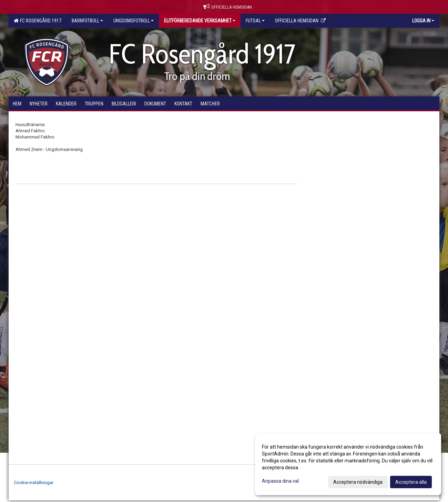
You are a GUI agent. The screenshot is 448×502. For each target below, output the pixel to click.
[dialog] (348, 464)
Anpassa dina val (280, 481)
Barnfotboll (87, 21)
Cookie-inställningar (34, 483)
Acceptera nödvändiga (358, 482)
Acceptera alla (411, 482)
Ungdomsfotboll (134, 21)
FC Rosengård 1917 (38, 21)
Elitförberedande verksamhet (200, 21)
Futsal (255, 21)
